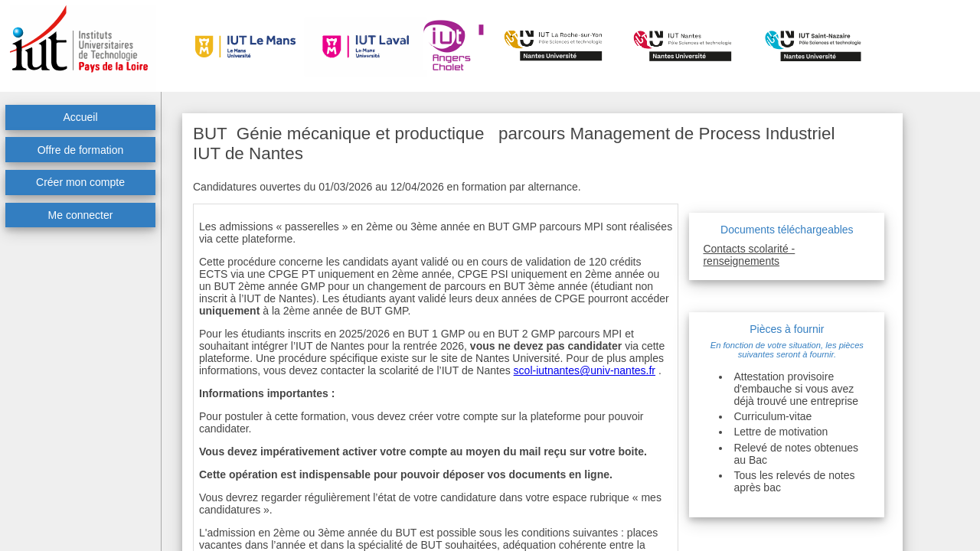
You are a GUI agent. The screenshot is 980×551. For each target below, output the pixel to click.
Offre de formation (81, 150)
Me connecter (81, 215)
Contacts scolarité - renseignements (749, 255)
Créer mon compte (80, 182)
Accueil (80, 117)
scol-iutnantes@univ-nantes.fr (585, 370)
